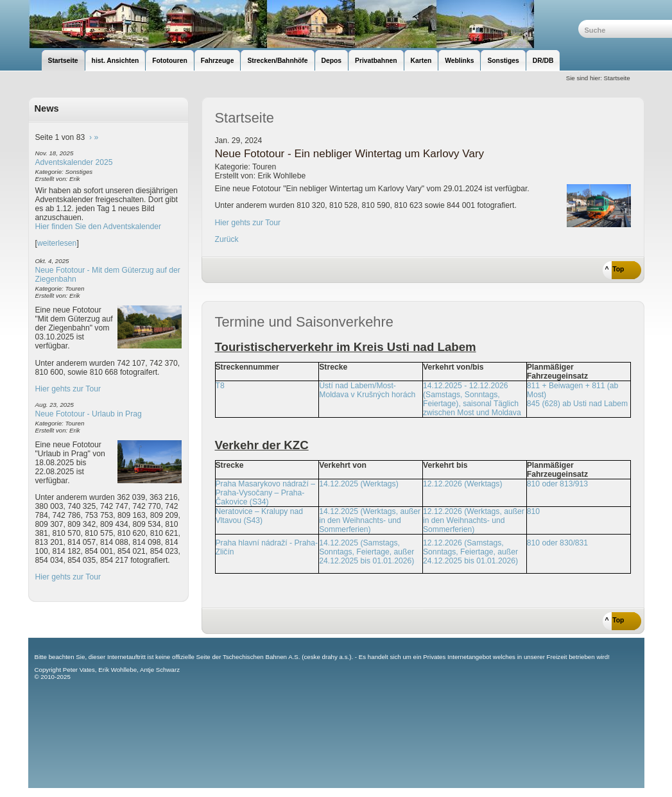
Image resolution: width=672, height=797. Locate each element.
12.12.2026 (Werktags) (462, 484)
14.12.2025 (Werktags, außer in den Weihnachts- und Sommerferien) (370, 520)
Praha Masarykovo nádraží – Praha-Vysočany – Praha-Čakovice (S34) (265, 493)
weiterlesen (57, 243)
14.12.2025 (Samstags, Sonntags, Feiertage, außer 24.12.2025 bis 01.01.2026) (366, 552)
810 (533, 511)
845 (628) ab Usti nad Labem (577, 404)
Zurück (227, 239)
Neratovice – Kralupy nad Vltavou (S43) (260, 516)
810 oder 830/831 (557, 543)
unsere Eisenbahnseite (303, 24)
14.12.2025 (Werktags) (358, 484)
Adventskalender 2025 (74, 162)
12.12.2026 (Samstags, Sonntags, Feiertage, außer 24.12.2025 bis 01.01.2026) (470, 552)
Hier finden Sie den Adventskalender (99, 227)
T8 (220, 386)
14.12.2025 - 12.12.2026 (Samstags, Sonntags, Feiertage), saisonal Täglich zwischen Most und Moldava (472, 399)
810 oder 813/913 (557, 484)
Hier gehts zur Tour (68, 389)
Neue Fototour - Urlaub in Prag (89, 414)
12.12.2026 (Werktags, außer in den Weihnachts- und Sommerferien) (474, 520)
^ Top (615, 269)
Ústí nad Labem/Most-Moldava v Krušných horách (367, 390)
